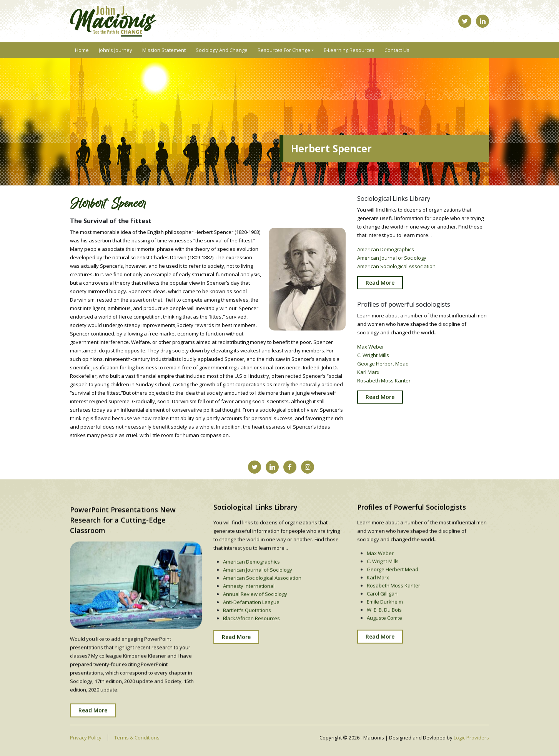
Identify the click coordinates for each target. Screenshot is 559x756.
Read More (380, 286)
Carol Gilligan (382, 609)
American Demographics (386, 252)
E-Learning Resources (349, 50)
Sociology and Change (222, 50)
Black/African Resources (251, 634)
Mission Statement (164, 50)
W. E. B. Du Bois (384, 625)
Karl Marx (368, 375)
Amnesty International (249, 601)
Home (82, 50)
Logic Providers (471, 738)
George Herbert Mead (383, 367)
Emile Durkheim (385, 617)
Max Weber (371, 350)
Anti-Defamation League (251, 617)
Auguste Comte (384, 633)
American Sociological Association (396, 269)
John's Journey (116, 50)
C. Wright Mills (373, 359)
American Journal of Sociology (392, 261)
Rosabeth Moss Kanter (384, 384)
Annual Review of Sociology (255, 609)
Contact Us (397, 50)
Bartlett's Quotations (247, 626)
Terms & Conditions (137, 738)
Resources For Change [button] (284, 50)
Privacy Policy (86, 738)
